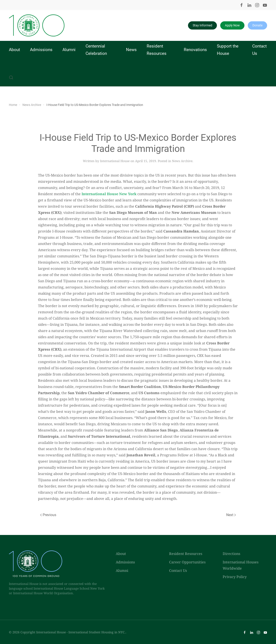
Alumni (122, 570)
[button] (11, 78)
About (121, 554)
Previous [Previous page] (48, 515)
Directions (231, 554)
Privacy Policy (235, 577)
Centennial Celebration (96, 50)
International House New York (109, 194)
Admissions (125, 562)
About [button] (14, 50)
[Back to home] (37, 26)
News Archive (182, 161)
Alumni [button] (69, 50)
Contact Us (259, 50)
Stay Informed (202, 25)
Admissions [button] (41, 50)
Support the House (228, 50)
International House (115, 161)
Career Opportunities (187, 562)
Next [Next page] (231, 515)
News (131, 50)
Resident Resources (186, 554)
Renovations (195, 50)
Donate (257, 25)
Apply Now (232, 25)
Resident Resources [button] (157, 50)
